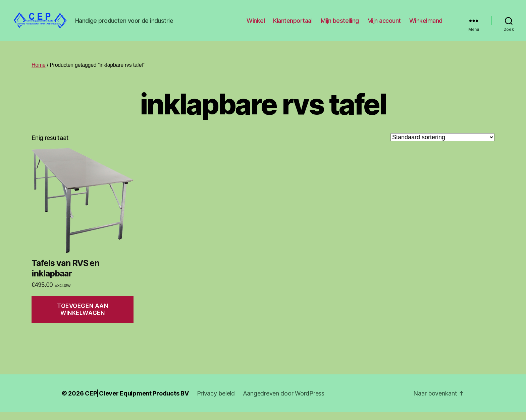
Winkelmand (426, 24)
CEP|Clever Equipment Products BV (137, 401)
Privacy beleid (216, 401)
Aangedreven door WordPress (284, 401)
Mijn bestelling (340, 24)
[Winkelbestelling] (442, 145)
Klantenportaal (293, 24)
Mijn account (384, 24)
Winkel (256, 24)
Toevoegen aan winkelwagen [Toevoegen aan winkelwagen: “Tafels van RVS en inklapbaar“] (83, 317)
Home (39, 73)
